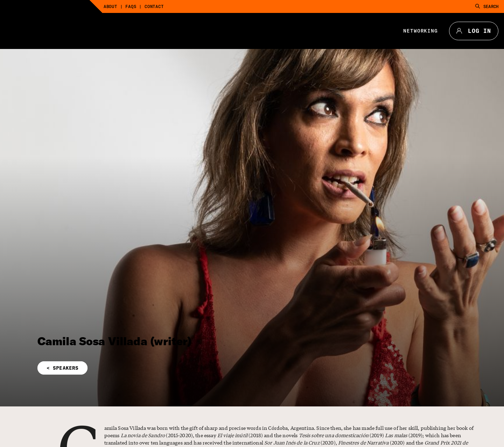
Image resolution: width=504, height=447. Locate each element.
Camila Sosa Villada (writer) (114, 341)
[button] (175, 368)
